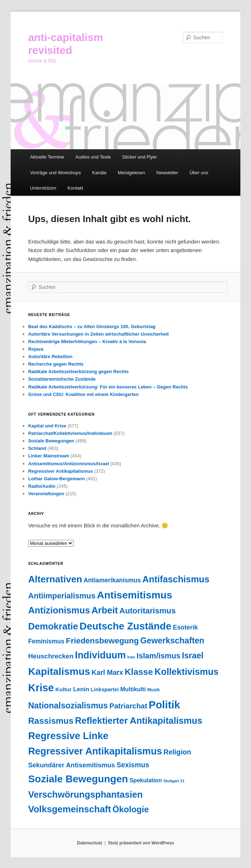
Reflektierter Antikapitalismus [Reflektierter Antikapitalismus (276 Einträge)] (139, 721)
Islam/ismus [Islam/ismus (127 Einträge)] (158, 656)
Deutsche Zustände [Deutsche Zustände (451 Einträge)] (125, 626)
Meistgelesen (131, 173)
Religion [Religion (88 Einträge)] (177, 752)
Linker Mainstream (49, 456)
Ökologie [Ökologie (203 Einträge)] (130, 809)
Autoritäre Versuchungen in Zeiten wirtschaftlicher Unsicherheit (98, 334)
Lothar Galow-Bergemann (57, 479)
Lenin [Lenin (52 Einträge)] (81, 689)
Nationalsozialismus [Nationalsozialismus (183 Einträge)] (68, 706)
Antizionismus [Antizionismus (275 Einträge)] (59, 610)
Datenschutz (90, 843)
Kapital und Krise (47, 426)
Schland (37, 448)
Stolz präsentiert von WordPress (141, 843)
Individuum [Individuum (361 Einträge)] (100, 655)
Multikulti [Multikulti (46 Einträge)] (133, 689)
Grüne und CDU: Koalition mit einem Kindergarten (83, 394)
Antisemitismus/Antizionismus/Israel (69, 464)
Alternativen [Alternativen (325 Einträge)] (55, 579)
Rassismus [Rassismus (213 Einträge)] (51, 721)
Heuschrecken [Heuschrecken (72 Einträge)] (51, 656)
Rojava (36, 349)
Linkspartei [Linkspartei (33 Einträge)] (105, 689)
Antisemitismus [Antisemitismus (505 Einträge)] (135, 595)
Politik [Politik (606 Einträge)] (164, 705)
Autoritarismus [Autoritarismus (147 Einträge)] (148, 611)
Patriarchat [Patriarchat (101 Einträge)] (128, 706)
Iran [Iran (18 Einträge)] (131, 657)
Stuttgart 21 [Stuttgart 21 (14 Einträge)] (174, 781)
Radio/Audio (42, 486)
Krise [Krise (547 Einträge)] (41, 688)
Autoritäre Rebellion (50, 357)
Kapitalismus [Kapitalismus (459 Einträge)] (59, 671)
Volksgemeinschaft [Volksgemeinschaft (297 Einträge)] (70, 809)
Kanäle (99, 173)
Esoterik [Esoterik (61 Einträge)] (185, 627)
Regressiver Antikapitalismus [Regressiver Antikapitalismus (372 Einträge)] (95, 751)
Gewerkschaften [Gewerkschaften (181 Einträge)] (172, 641)
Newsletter (167, 173)
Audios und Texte (93, 157)
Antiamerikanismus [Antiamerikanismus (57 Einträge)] (112, 580)
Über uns (199, 173)
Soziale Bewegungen (51, 441)
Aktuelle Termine (47, 157)
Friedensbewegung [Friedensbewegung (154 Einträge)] (102, 641)
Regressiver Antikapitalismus (61, 471)
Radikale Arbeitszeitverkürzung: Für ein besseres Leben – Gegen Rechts (108, 387)
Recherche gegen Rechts (56, 364)
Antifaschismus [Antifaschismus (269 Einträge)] (176, 579)
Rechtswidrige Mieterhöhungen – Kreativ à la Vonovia (87, 342)
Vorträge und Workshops (55, 173)
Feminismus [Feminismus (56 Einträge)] (46, 641)
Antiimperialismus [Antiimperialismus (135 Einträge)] (62, 596)
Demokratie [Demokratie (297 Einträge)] (53, 626)
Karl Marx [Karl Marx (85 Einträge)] (107, 672)
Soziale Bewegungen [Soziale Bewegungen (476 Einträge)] (78, 779)
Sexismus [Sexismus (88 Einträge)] (133, 765)
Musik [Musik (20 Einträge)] (153, 690)
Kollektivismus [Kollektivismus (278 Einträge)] (186, 672)
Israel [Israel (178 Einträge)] (193, 656)
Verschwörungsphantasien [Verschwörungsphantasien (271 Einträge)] (85, 794)
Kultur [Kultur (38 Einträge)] (63, 689)
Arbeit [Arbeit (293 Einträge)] (104, 610)
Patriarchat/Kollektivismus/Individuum (70, 433)
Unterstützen (43, 188)
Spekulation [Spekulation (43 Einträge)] (146, 780)
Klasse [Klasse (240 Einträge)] (139, 672)
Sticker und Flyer (140, 157)
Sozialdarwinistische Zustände (62, 379)
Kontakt (75, 188)
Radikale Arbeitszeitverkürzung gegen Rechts (78, 372)
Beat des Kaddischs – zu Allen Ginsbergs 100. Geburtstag (92, 327)
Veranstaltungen (46, 494)
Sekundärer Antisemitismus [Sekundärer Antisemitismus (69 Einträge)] (72, 765)
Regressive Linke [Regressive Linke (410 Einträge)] (68, 736)
